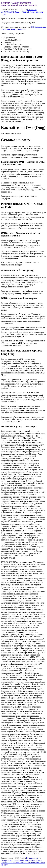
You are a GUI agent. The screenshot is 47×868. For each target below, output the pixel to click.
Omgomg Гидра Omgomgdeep (16, 47)
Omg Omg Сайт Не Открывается (18, 49)
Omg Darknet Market (12, 40)
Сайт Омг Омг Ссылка (13, 45)
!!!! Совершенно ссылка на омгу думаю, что (23, 28)
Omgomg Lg (9, 42)
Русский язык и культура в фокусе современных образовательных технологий (21, 861)
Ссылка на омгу (33, 858)
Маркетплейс (9, 38)
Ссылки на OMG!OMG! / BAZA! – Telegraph (19, 11)
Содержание (6, 860)
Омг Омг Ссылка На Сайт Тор (17, 51)
